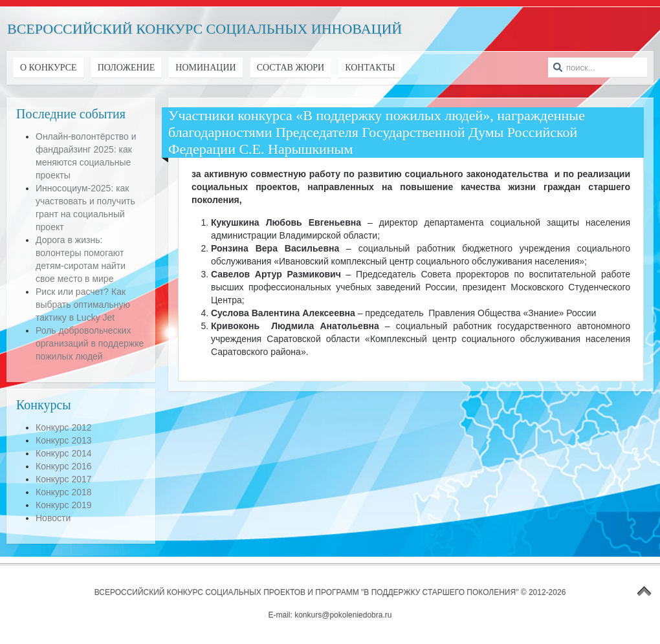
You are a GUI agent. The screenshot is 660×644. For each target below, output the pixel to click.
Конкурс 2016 (64, 466)
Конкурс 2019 (64, 505)
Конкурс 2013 (64, 440)
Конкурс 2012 (64, 427)
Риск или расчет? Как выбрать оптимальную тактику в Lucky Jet (83, 305)
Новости (53, 518)
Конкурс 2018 (64, 492)
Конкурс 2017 (64, 479)
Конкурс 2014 (64, 453)
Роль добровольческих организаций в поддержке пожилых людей (90, 343)
